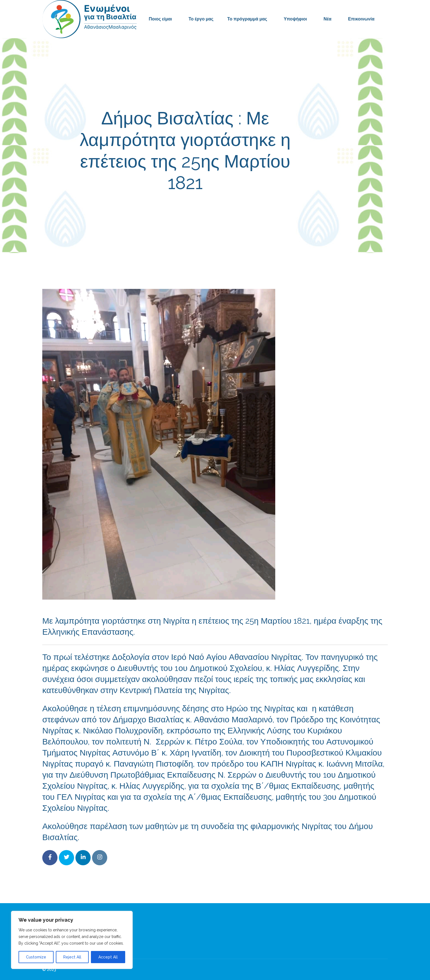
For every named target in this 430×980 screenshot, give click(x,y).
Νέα (328, 19)
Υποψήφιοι (295, 19)
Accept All (108, 957)
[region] (72, 940)
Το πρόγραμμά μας (247, 19)
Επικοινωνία (361, 19)
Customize (36, 957)
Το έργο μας (201, 19)
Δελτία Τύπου (255, 208)
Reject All (72, 957)
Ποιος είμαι (160, 19)
